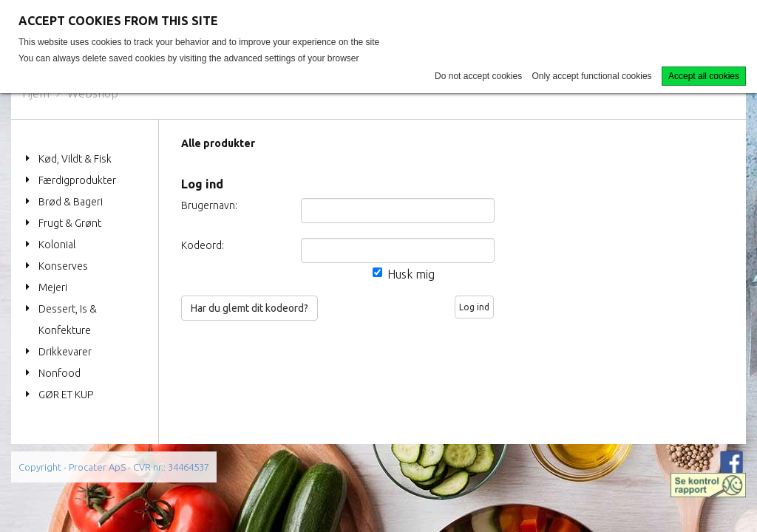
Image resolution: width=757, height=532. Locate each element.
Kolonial (57, 245)
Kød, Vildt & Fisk (75, 159)
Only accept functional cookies (592, 76)
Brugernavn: (206, 205)
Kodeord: (203, 245)
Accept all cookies (704, 76)
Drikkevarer (65, 352)
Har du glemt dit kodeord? (249, 308)
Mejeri (53, 287)
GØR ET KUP (66, 395)
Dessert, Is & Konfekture (68, 320)
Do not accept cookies (478, 76)
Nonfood (60, 373)
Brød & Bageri (71, 202)
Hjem (36, 93)
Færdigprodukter (77, 180)
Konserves (63, 266)
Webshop (93, 93)
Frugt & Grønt (70, 223)
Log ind (474, 307)
